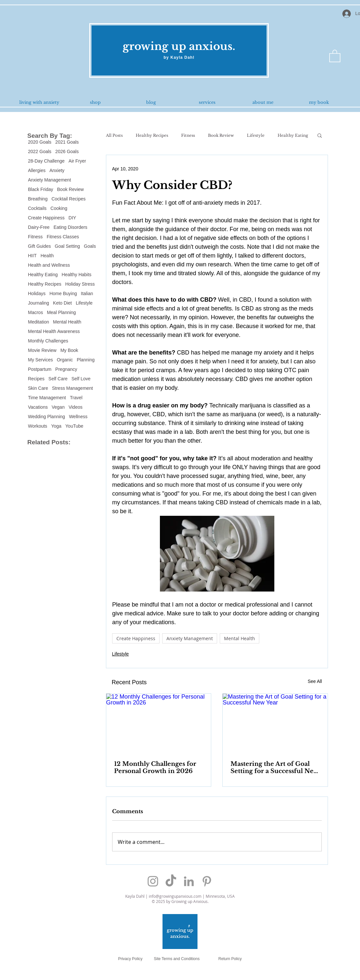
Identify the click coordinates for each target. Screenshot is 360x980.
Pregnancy (66, 369)
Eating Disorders (71, 227)
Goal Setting (68, 246)
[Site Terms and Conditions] (177, 959)
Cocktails (37, 208)
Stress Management (72, 388)
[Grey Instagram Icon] (153, 881)
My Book (69, 350)
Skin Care (38, 388)
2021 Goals (67, 142)
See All (315, 681)
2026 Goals (67, 151)
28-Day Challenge (46, 161)
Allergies (37, 170)
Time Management (47, 398)
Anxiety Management (50, 180)
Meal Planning (61, 312)
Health (47, 256)
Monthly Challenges (48, 341)
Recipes (36, 379)
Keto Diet (62, 303)
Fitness (35, 237)
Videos (76, 407)
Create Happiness (46, 218)
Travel (76, 398)
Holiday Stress (80, 284)
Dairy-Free (39, 227)
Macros (36, 312)
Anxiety (57, 170)
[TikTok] (171, 881)
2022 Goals (40, 151)
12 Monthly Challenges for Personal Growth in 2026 (155, 767)
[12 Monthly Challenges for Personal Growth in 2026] (159, 723)
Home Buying (63, 293)
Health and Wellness (49, 265)
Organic (65, 360)
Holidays (37, 293)
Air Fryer (77, 161)
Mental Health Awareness (54, 331)
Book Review (71, 189)
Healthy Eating (43, 275)
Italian (87, 293)
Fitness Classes (63, 237)
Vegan (58, 407)
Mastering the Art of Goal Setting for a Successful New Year (274, 767)
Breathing (38, 199)
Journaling (39, 303)
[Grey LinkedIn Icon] (189, 881)
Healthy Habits (77, 275)
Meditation (39, 322)
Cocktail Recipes (68, 199)
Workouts (38, 426)
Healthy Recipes (45, 284)
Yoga (56, 426)
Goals (90, 246)
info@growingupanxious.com (175, 896)
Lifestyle (84, 303)
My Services (41, 360)
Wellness (78, 417)
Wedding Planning (47, 417)
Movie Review (42, 350)
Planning (86, 360)
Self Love (81, 379)
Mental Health (67, 322)
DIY (72, 218)
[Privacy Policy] (130, 959)
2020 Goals (40, 142)
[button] (335, 55)
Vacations (38, 407)
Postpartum (40, 369)
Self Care (58, 379)
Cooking (59, 208)
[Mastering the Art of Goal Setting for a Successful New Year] (275, 723)
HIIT (32, 256)
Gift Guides (40, 246)
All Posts (114, 135)
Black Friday (41, 189)
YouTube (74, 426)
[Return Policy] (230, 959)
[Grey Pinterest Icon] (207, 881)
